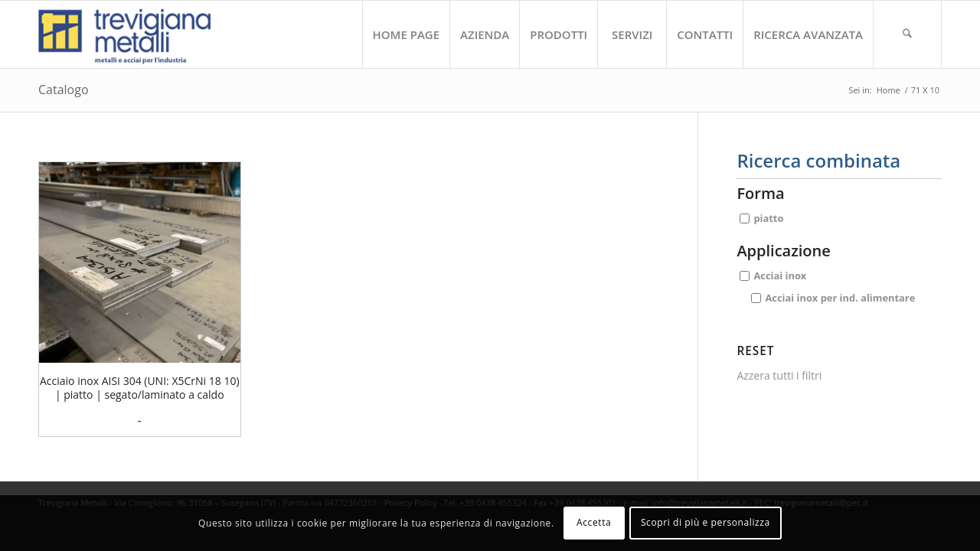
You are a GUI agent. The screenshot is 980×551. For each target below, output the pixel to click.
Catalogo (64, 90)
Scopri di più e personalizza (706, 522)
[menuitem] (406, 34)
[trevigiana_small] (138, 34)
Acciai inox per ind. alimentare (840, 297)
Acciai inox (780, 275)
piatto (768, 218)
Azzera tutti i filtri (779, 375)
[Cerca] (907, 34)
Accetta (594, 522)
